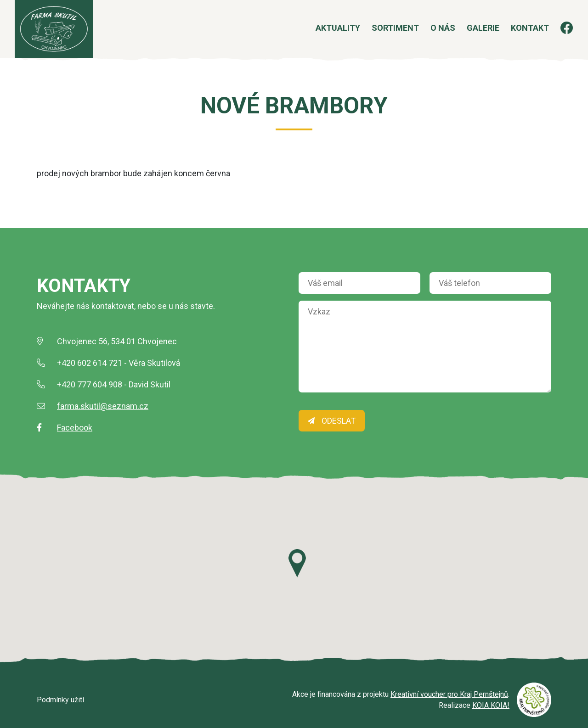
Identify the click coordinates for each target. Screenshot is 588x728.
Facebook (75, 428)
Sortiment (383, 34)
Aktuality (326, 34)
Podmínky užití (60, 700)
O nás (431, 34)
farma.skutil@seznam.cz (103, 406)
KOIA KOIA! (491, 705)
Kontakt (518, 34)
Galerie (471, 34)
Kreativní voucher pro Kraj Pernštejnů (449, 694)
